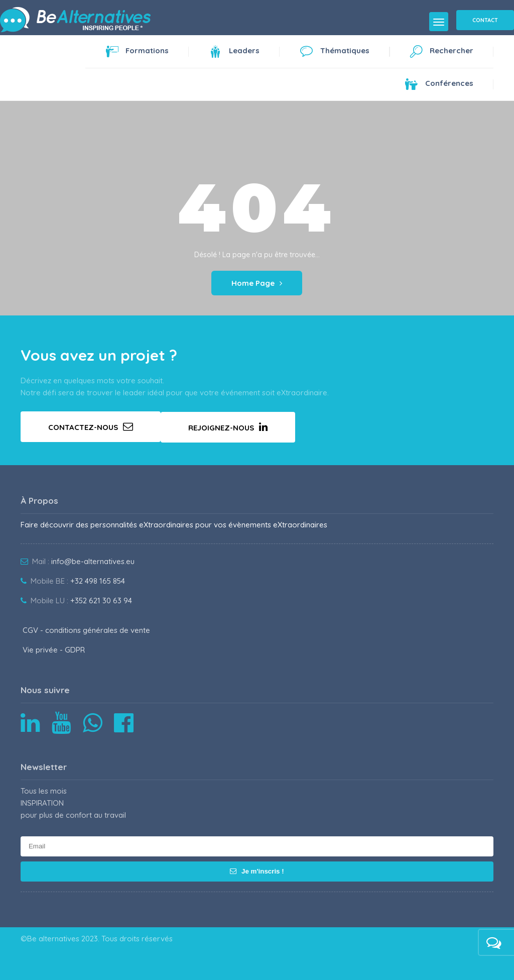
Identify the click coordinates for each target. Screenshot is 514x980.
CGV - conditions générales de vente (86, 630)
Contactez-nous (91, 427)
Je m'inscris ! (257, 871)
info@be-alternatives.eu (93, 561)
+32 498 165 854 (98, 581)
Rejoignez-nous (228, 427)
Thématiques (335, 53)
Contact (485, 20)
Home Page (257, 283)
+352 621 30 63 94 (101, 601)
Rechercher (441, 53)
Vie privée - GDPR (54, 650)
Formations (137, 53)
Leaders (234, 53)
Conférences (439, 86)
